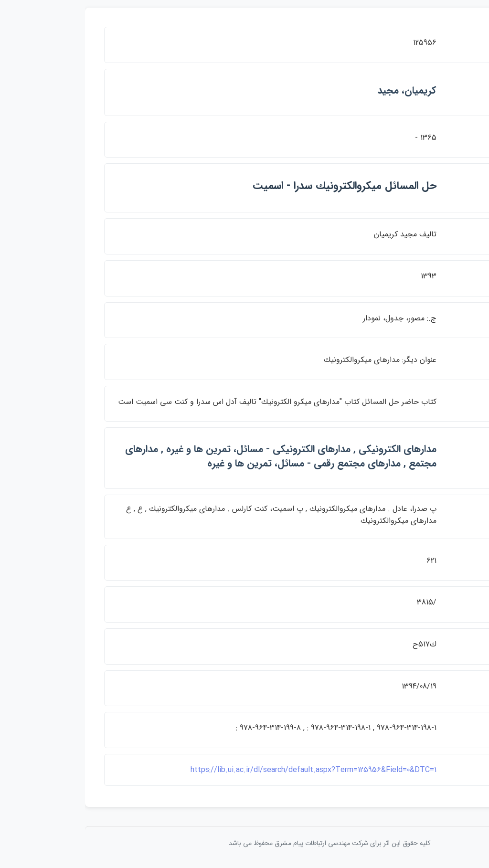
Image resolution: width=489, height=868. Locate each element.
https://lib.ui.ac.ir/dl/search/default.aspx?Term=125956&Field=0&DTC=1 (229, 770)
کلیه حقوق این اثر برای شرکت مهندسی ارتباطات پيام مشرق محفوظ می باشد (244, 843)
